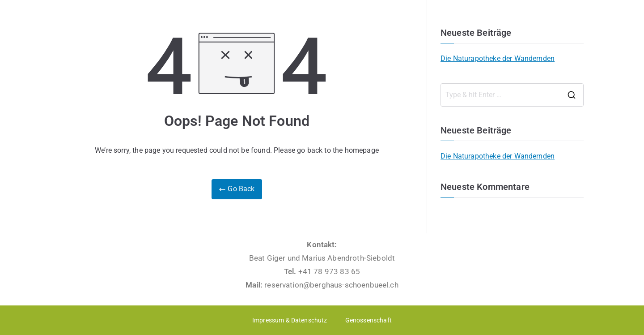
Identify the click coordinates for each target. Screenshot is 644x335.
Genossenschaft (369, 320)
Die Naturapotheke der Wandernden (498, 58)
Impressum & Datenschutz (290, 320)
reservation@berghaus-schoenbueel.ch (331, 285)
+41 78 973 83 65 (329, 271)
